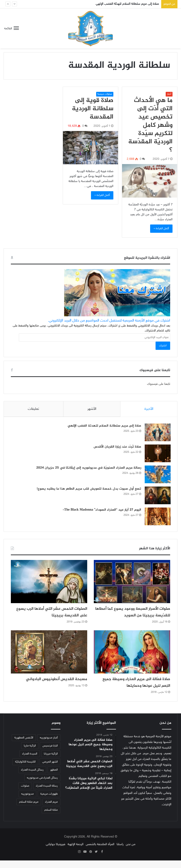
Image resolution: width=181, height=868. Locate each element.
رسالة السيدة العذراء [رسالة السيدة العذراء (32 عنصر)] (47, 793)
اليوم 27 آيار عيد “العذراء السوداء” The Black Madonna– (101, 510)
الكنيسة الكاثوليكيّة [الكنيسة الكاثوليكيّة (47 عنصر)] (25, 769)
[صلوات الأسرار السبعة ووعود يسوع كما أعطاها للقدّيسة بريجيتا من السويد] (132, 582)
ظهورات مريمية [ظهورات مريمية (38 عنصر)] (49, 801)
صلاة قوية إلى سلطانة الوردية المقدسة (93, 109)
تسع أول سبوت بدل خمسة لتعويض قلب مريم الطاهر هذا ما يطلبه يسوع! (88, 489)
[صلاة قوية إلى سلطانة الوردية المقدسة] (90, 148)
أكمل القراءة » (161, 229)
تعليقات (33, 409)
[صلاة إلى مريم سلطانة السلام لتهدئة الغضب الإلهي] (157, 433)
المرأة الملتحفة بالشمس (100, 852)
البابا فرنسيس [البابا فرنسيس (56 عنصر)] (50, 753)
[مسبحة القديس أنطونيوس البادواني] (49, 659)
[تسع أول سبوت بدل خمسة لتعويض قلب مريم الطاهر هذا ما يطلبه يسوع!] (157, 496)
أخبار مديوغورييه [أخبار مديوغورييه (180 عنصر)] (49, 745)
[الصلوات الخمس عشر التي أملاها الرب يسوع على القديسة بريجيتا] (49, 582)
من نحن (131, 852)
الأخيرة (149, 409)
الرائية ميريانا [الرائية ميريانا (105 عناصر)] (51, 761)
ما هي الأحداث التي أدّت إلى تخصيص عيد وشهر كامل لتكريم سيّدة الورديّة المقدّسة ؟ (150, 125)
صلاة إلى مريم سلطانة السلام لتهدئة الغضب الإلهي (127, 4)
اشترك (163, 346)
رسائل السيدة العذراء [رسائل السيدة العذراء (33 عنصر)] (32, 777)
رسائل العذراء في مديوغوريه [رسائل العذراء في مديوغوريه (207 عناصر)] (42, 785)
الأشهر (92, 409)
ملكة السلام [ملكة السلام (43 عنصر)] (51, 817)
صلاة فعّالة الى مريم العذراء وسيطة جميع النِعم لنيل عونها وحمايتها (135, 690)
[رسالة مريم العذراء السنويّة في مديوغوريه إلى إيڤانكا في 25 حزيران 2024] (157, 475)
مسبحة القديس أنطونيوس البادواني (50, 687)
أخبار (169, 94)
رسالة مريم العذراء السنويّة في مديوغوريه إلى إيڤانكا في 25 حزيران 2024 (88, 468)
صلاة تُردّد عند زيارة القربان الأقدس (117, 447)
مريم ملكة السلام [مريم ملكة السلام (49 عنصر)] (29, 809)
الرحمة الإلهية (76, 852)
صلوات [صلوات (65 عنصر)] (25, 793)
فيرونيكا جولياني (56, 852)
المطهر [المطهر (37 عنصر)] (54, 777)
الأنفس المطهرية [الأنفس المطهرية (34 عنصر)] (24, 745)
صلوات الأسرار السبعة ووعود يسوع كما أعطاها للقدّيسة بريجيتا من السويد (136, 616)
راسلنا (120, 852)
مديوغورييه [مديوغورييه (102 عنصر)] (27, 801)
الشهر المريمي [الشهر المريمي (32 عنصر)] (50, 769)
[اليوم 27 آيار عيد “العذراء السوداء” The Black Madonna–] (157, 517)
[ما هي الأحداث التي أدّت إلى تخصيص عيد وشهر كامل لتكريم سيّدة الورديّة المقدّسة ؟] (150, 181)
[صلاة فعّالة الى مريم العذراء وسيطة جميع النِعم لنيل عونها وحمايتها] (132, 659)
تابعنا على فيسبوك (159, 384)
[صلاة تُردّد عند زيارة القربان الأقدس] (157, 454)
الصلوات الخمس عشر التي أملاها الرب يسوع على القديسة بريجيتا (50, 613)
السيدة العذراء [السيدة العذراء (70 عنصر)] (30, 761)
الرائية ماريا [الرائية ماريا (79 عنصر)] (30, 753)
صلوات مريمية (105, 94)
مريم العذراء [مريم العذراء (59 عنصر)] (51, 809)
